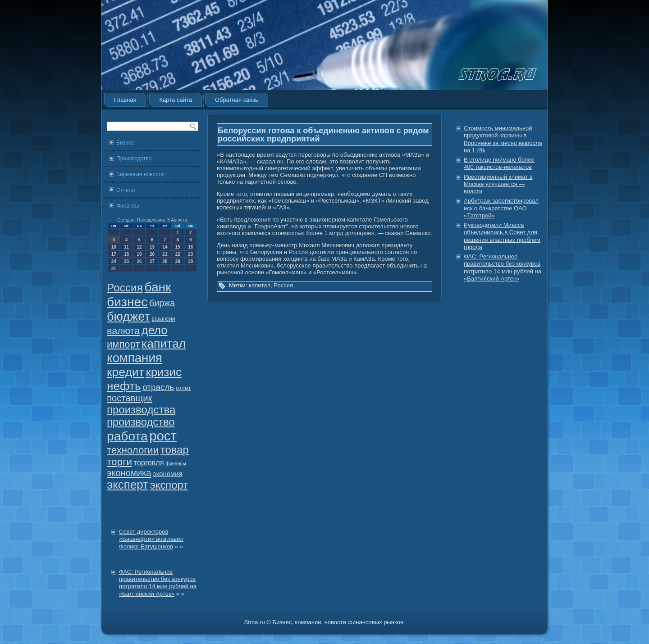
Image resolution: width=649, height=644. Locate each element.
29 (178, 261)
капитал (164, 344)
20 (152, 254)
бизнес (127, 302)
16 (190, 247)
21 (165, 254)
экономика (129, 473)
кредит (126, 372)
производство (141, 422)
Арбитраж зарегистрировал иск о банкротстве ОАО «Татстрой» (501, 208)
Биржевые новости (140, 174)
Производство (134, 159)
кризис (163, 372)
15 (178, 247)
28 (165, 261)
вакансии (164, 319)
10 (114, 247)
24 (114, 261)
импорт (123, 344)
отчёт (183, 388)
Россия (125, 288)
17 (114, 254)
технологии (133, 450)
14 (165, 247)
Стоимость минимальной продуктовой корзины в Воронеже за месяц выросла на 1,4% (503, 139)
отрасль (158, 387)
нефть (124, 386)
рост (163, 436)
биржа (162, 303)
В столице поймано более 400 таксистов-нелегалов (499, 163)
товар (175, 450)
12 (139, 247)
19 (139, 254)
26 (139, 261)
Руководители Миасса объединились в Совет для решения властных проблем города (502, 236)
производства (141, 410)
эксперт (128, 485)
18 (126, 254)
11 (126, 247)
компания (135, 358)
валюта (123, 331)
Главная (125, 100)
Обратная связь (237, 100)
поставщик (129, 398)
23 (190, 254)
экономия (168, 474)
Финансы (128, 206)
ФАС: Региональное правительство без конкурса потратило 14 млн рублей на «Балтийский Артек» (158, 583)
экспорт (169, 485)
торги (119, 462)
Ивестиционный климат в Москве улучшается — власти (498, 184)
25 (126, 261)
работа (127, 436)
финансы (176, 463)
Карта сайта (175, 100)
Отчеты (126, 190)
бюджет (128, 316)
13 (152, 247)
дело (155, 330)
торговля (149, 463)
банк (158, 287)
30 (190, 261)
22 (178, 254)
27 (152, 261)
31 (114, 269)
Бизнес (125, 143)
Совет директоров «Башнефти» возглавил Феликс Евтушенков (151, 539)
